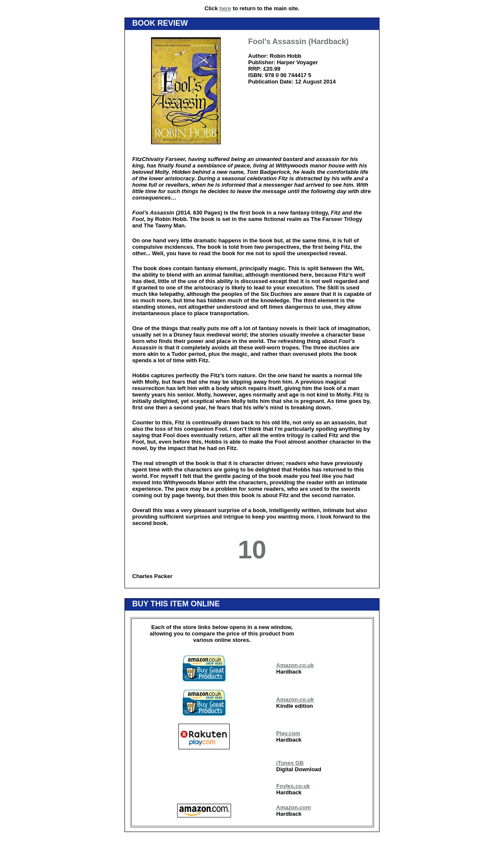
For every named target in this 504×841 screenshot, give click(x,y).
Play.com (288, 733)
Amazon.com (294, 807)
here (225, 8)
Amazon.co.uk (295, 665)
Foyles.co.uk (293, 786)
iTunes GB (290, 763)
